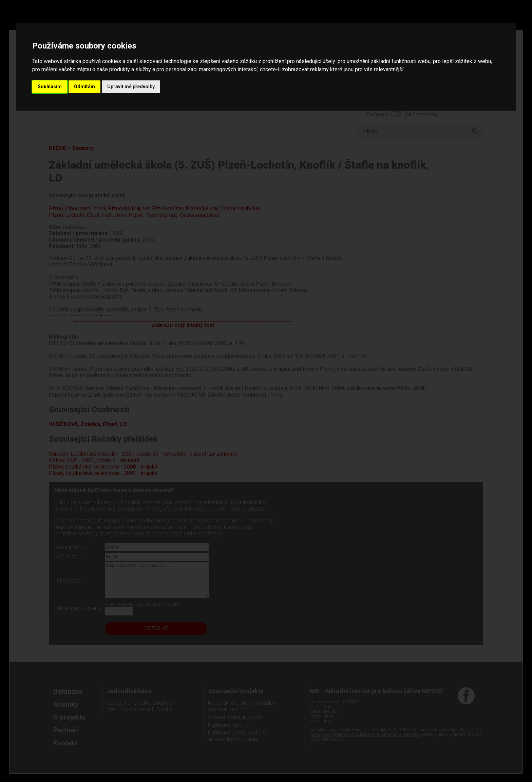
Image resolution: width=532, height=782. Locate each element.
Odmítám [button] (84, 87)
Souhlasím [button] (50, 87)
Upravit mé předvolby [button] (131, 87)
